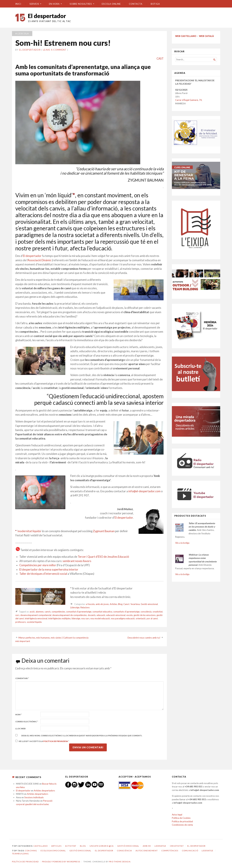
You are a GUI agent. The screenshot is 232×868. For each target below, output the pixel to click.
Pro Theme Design (120, 862)
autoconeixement (147, 851)
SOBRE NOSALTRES (81, 4)
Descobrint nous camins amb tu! (144, 638)
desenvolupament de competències (70, 615)
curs (17, 615)
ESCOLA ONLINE (111, 4)
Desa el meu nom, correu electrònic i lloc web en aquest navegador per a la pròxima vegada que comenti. (82, 736)
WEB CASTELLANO (186, 36)
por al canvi (152, 618)
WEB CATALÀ (206, 36)
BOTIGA (155, 4)
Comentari (22, 678)
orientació (141, 618)
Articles (113, 604)
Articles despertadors (44, 791)
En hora (54, 4)
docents (92, 615)
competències (58, 612)
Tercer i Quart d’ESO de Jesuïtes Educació (103, 557)
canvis (48, 612)
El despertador (47, 16)
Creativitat (177, 846)
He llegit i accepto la (42, 741)
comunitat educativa (102, 612)
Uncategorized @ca (102, 846)
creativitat (158, 612)
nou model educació (100, 618)
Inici (18, 4)
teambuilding (20, 854)
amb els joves (102, 604)
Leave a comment (55, 50)
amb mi (147, 846)
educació (101, 615)
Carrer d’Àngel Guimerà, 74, (189, 100)
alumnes (40, 612)
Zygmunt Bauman (104, 531)
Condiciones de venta (182, 825)
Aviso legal (177, 815)
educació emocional (116, 615)
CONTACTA (136, 4)
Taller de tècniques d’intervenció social (43, 574)
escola (129, 615)
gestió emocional (80, 851)
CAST (160, 59)
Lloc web (20, 729)
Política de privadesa (56, 741)
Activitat (71, 846)
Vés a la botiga (182, 543)
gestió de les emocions (145, 615)
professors (21, 622)
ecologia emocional (53, 851)
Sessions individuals (34, 797)
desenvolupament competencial (36, 615)
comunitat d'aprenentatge (79, 612)
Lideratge (75, 607)
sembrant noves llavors (77, 561)
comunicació (190, 851)
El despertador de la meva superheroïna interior (49, 570)
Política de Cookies (181, 818)
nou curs (85, 618)
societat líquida (34, 622)
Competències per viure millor (38, 565)
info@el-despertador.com (144, 491)
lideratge (76, 618)
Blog (120, 604)
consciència (146, 612)
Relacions (85, 607)
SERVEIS (34, 4)
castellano (41, 846)
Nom (18, 715)
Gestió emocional (149, 604)
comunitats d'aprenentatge (126, 612)
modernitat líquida (29, 531)
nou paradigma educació (123, 618)
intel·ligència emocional (36, 618)
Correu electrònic (27, 722)
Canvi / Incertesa (132, 604)
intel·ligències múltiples (59, 618)
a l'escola (22, 34)
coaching (31, 851)
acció (32, 612)
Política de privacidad (182, 821)
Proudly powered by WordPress (61, 862)
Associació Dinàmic (40, 260)
